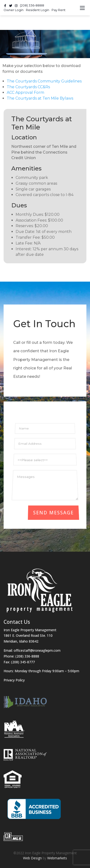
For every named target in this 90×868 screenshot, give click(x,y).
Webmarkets (57, 858)
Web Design (32, 858)
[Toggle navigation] (82, 8)
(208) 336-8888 (32, 5)
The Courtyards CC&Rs (28, 87)
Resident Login (38, 10)
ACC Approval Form (25, 92)
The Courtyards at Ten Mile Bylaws (40, 98)
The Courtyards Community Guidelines (44, 81)
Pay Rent (59, 10)
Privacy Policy (14, 680)
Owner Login (14, 10)
